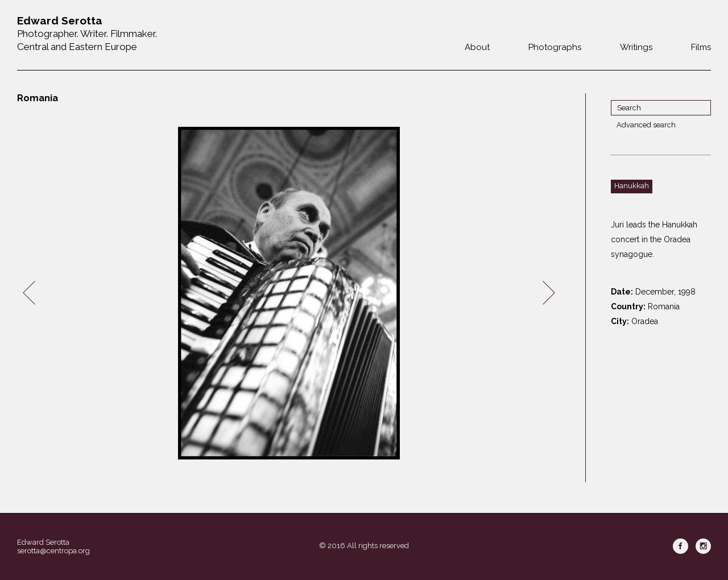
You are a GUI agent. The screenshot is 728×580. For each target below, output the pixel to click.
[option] (289, 293)
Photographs (555, 47)
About (477, 47)
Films (701, 47)
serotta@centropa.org (53, 551)
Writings (636, 47)
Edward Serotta (43, 542)
